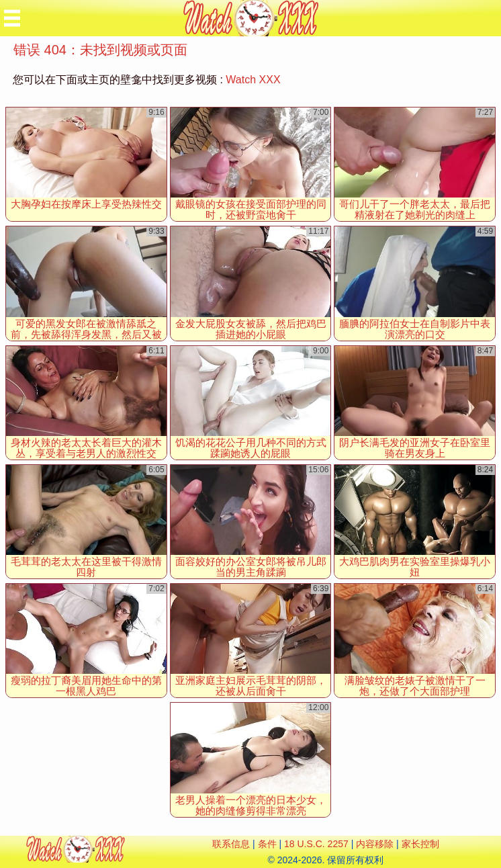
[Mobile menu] (12, 18)
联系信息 (231, 844)
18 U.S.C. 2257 (316, 844)
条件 (267, 844)
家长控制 (420, 844)
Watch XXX (253, 80)
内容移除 (375, 844)
